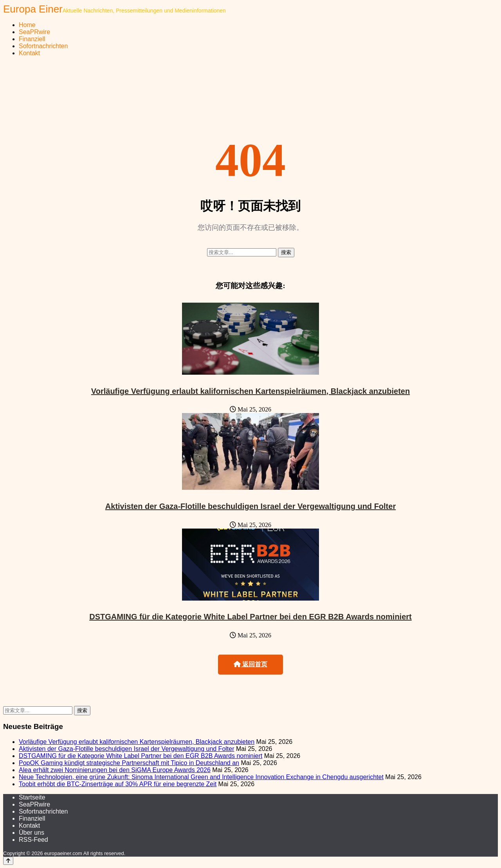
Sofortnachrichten (43, 46)
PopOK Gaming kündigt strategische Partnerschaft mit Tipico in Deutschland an (129, 763)
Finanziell (32, 39)
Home (27, 25)
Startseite (32, 797)
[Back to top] (8, 861)
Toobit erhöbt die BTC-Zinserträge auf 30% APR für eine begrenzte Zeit (118, 784)
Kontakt (29, 53)
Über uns (32, 833)
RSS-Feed (33, 840)
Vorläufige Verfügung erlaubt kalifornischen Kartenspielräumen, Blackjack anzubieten (250, 391)
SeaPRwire (34, 32)
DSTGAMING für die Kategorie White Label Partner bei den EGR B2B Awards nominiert (250, 617)
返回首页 (250, 664)
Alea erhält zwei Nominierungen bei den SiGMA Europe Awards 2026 (115, 770)
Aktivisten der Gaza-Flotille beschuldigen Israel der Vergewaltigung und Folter (250, 506)
